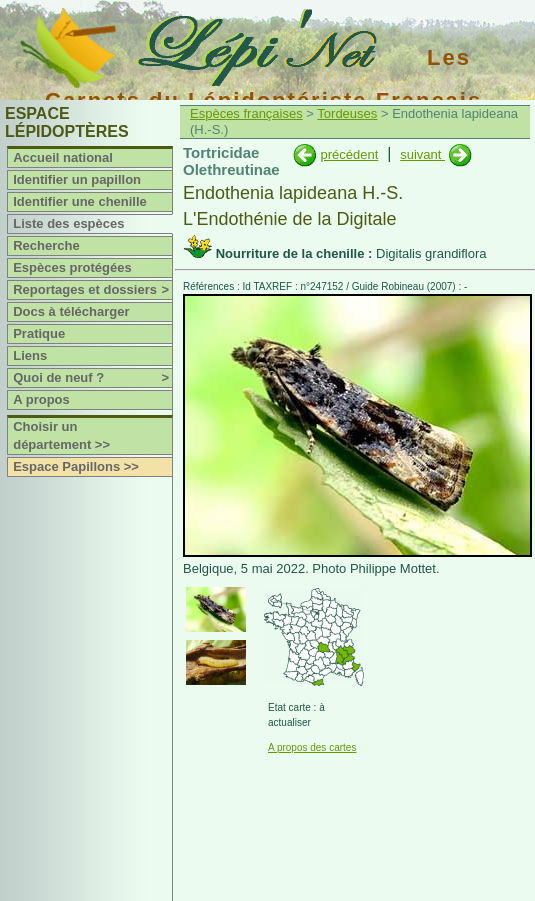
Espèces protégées (72, 267)
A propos (41, 399)
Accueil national (63, 157)
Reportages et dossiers (92, 290)
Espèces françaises (246, 113)
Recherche (46, 245)
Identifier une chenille (80, 201)
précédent (349, 154)
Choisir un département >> (61, 435)
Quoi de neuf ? (92, 378)
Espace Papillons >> (76, 466)
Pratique (39, 333)
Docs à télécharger (71, 311)
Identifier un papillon (77, 179)
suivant (422, 154)
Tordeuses (347, 113)
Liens (30, 355)
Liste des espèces (68, 223)
